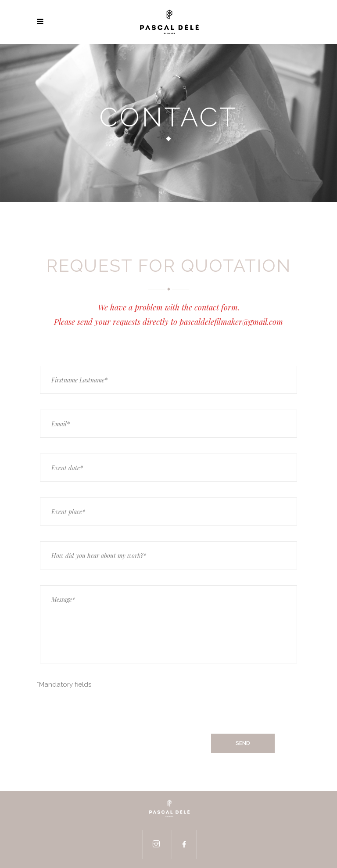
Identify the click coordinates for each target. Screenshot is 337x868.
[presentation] (104, 712)
